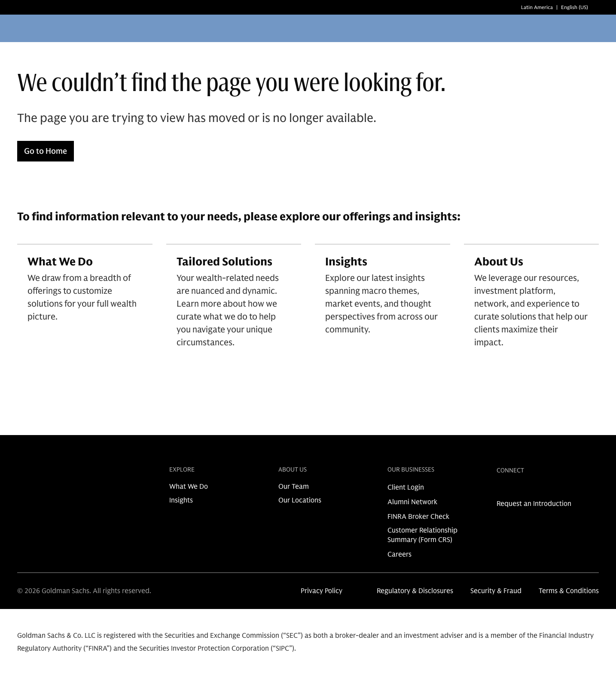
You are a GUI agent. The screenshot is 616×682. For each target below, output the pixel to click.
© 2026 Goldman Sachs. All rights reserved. (84, 591)
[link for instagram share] (515, 490)
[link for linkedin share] (501, 490)
